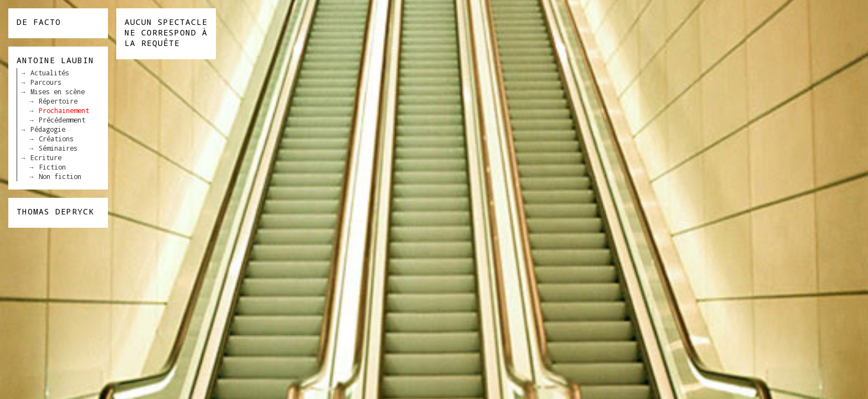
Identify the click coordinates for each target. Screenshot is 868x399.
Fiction (52, 167)
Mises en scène (58, 91)
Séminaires (58, 148)
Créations (56, 139)
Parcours (46, 82)
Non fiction (60, 176)
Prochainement (64, 110)
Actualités (50, 73)
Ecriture (46, 157)
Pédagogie (48, 129)
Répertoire (58, 101)
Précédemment (62, 120)
